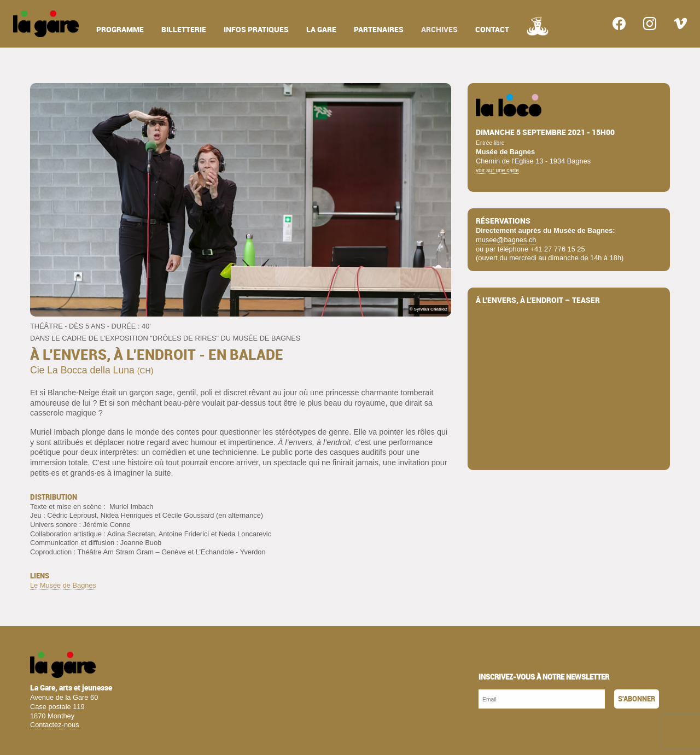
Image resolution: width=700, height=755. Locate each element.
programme (120, 30)
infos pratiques (256, 30)
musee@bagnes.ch (506, 240)
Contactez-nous (55, 725)
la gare (321, 30)
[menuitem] (46, 24)
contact (492, 30)
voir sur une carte (497, 170)
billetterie (184, 30)
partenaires (379, 30)
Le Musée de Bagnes (63, 585)
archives (439, 30)
